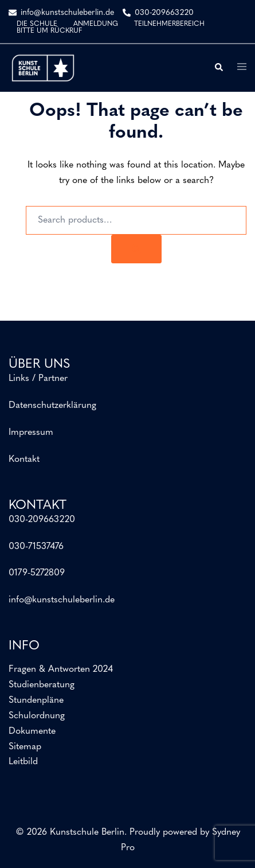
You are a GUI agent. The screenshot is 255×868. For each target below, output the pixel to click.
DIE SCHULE (37, 24)
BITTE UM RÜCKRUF (49, 31)
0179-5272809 (37, 573)
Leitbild (23, 762)
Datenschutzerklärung (52, 406)
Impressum (31, 433)
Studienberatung (42, 685)
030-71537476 (36, 547)
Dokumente (32, 731)
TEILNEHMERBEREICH (169, 24)
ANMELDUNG (96, 24)
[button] (218, 68)
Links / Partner (38, 379)
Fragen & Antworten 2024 (61, 670)
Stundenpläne (36, 700)
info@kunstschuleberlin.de (62, 600)
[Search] (136, 249)
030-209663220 (42, 520)
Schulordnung (37, 716)
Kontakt (24, 460)
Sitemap (25, 747)
